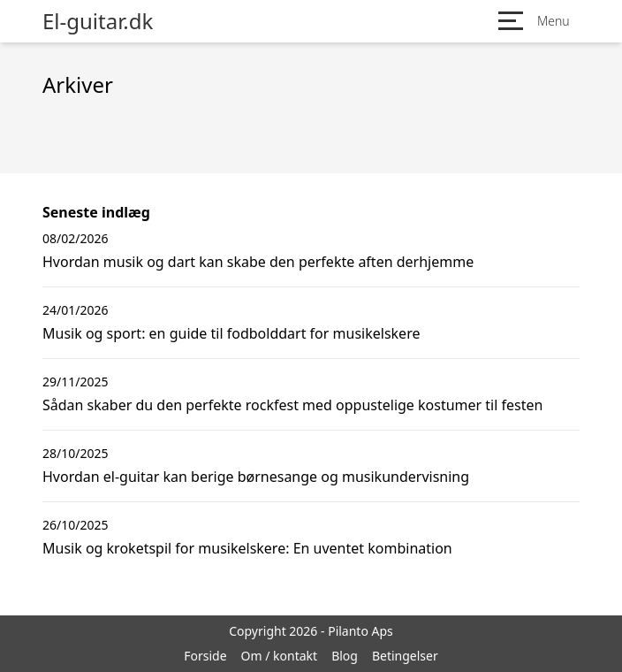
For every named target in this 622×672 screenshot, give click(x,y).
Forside (205, 656)
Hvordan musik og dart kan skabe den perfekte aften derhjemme (258, 262)
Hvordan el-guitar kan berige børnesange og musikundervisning (256, 477)
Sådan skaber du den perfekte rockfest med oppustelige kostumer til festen (292, 405)
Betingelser (405, 656)
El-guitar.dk (98, 21)
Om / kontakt (280, 656)
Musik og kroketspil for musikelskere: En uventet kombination (247, 548)
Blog (345, 656)
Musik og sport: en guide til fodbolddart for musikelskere (231, 333)
